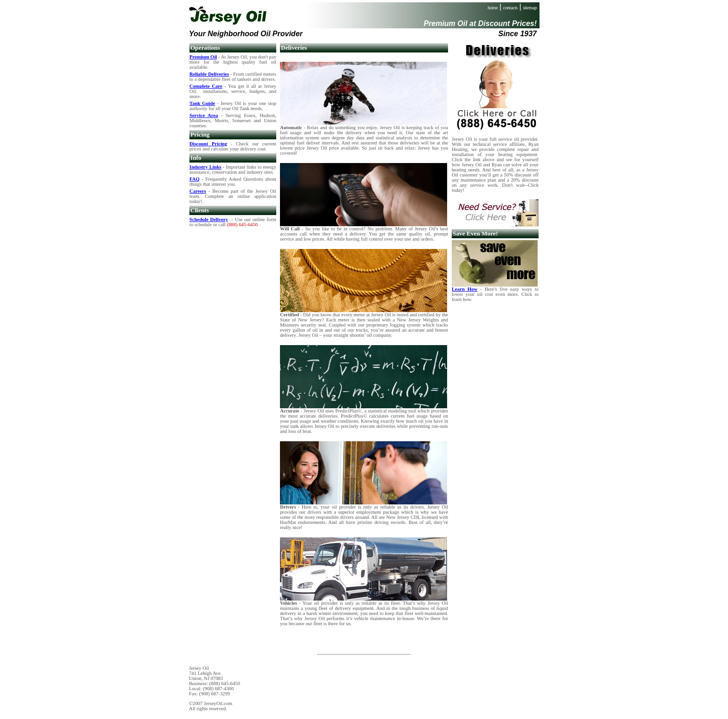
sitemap (530, 8)
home (493, 8)
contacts (510, 8)
